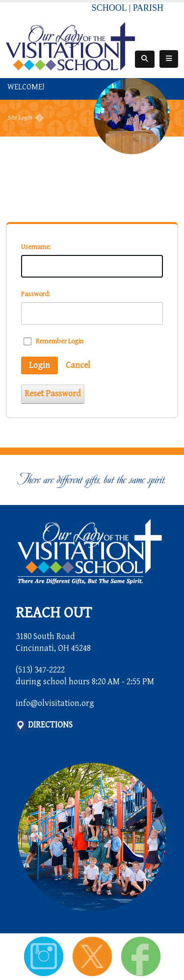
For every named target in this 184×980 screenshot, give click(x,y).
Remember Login (60, 341)
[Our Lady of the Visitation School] (70, 45)
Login (39, 365)
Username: (36, 247)
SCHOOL (109, 8)
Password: (36, 294)
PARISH (148, 8)
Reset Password (53, 394)
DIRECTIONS (50, 725)
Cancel (78, 365)
